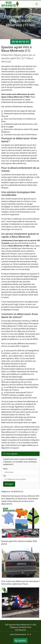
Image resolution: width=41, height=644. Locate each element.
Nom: (5, 469)
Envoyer (9, 484)
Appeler (20, 641)
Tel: (5, 476)
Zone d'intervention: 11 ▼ (20, 634)
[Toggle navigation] (37, 4)
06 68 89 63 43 (20, 42)
